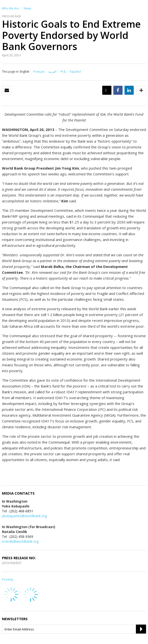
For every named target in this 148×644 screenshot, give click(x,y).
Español (75, 72)
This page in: (11, 72)
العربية (52, 72)
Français (39, 72)
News (27, 8)
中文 (63, 72)
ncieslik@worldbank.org (20, 541)
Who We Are (10, 8)
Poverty (8, 579)
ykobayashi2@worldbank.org (24, 516)
